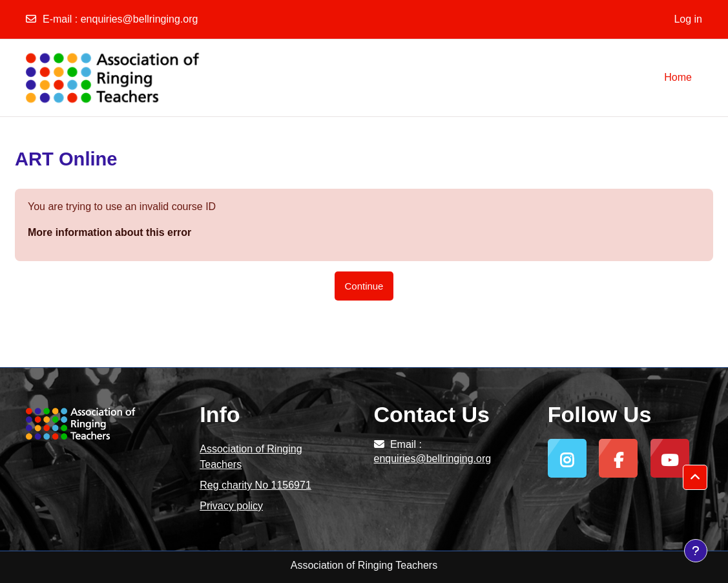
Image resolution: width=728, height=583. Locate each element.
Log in (688, 19)
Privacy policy (231, 506)
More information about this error (109, 232)
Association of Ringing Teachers (251, 457)
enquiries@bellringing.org (140, 19)
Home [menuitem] (678, 77)
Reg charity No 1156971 (255, 485)
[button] (695, 477)
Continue (364, 286)
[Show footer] (696, 551)
